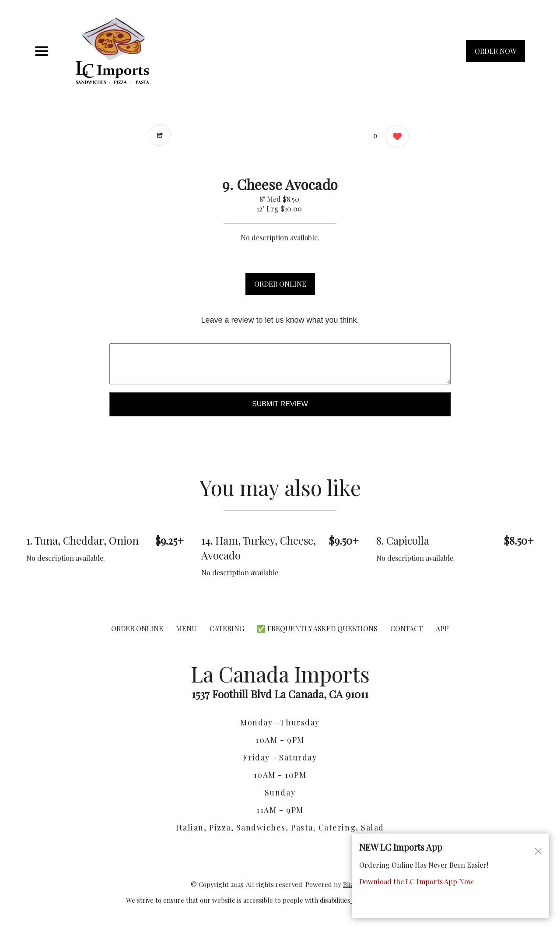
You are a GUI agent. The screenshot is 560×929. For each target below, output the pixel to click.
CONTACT (407, 628)
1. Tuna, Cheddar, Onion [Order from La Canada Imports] (82, 540)
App (442, 628)
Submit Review (280, 404)
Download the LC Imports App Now (416, 881)
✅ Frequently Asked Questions (318, 628)
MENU (186, 628)
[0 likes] (395, 137)
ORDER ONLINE (280, 284)
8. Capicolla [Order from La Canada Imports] (403, 540)
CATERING (227, 628)
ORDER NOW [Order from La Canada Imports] (495, 51)
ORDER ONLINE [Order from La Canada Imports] (137, 628)
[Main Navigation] (42, 51)
